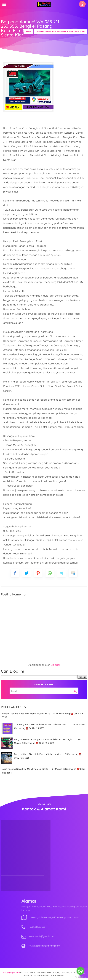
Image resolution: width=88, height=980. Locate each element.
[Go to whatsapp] (80, 971)
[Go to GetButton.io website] (80, 977)
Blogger (55, 665)
